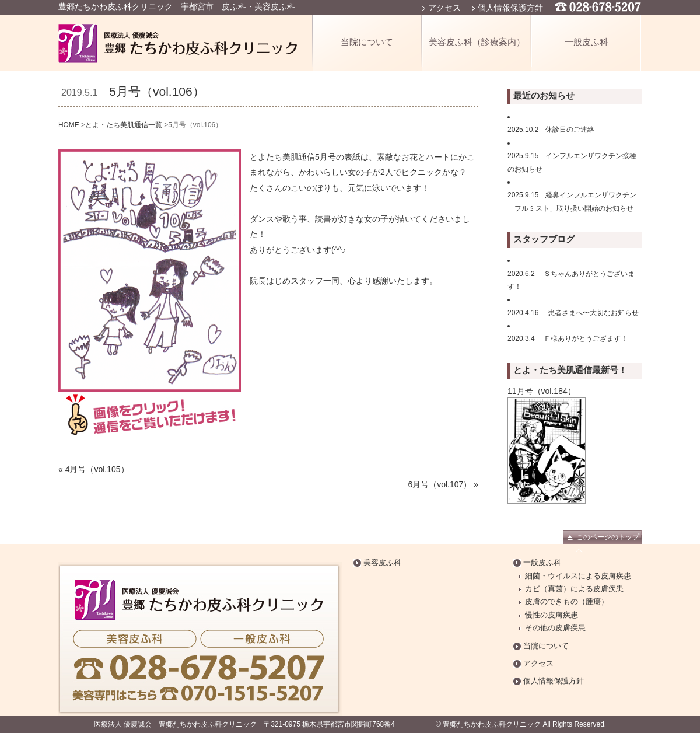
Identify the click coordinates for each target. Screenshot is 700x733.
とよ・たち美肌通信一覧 (124, 125)
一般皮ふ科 (587, 42)
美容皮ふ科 (382, 563)
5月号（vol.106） (157, 91)
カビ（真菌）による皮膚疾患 (574, 589)
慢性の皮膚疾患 (552, 615)
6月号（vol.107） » (443, 484)
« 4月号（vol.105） (94, 469)
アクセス (444, 8)
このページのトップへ (608, 539)
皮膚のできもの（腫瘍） (567, 602)
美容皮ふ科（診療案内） (477, 42)
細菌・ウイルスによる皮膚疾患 (578, 576)
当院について (367, 42)
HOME (69, 125)
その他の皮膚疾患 (555, 628)
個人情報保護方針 (510, 8)
